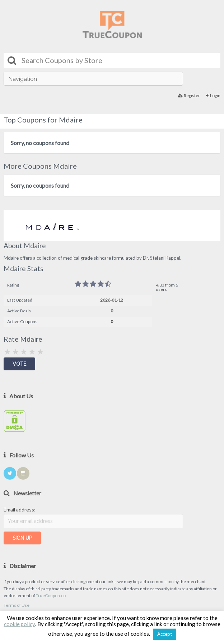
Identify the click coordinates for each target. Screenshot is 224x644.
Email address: (20, 510)
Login (213, 95)
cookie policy (20, 624)
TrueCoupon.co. (51, 595)
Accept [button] (165, 634)
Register (189, 95)
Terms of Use (17, 605)
